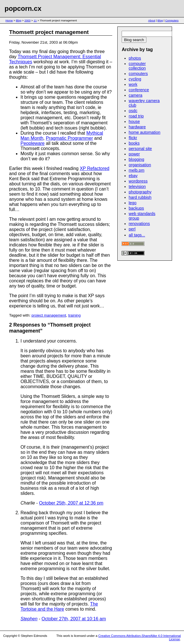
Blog (19, 20)
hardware (137, 127)
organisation (140, 165)
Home (9, 20)
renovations (139, 224)
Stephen (29, 619)
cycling (135, 79)
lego (133, 203)
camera (136, 95)
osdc (133, 111)
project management (49, 315)
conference (139, 90)
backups (136, 208)
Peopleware (33, 143)
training (74, 315)
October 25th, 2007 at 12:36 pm (71, 503)
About (152, 20)
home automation (145, 132)
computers (138, 74)
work (133, 84)
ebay (133, 176)
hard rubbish (140, 197)
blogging (136, 159)
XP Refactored (95, 168)
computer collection (137, 66)
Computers (172, 20)
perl (132, 229)
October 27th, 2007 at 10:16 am (74, 619)
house (134, 121)
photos (135, 58)
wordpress (138, 181)
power (134, 154)
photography (140, 192)
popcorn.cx (23, 8)
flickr (133, 138)
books (134, 143)
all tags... (137, 235)
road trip (136, 116)
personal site (140, 149)
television (137, 187)
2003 (27, 20)
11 (35, 20)
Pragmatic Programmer (69, 138)
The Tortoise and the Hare (59, 606)
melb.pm (137, 170)
